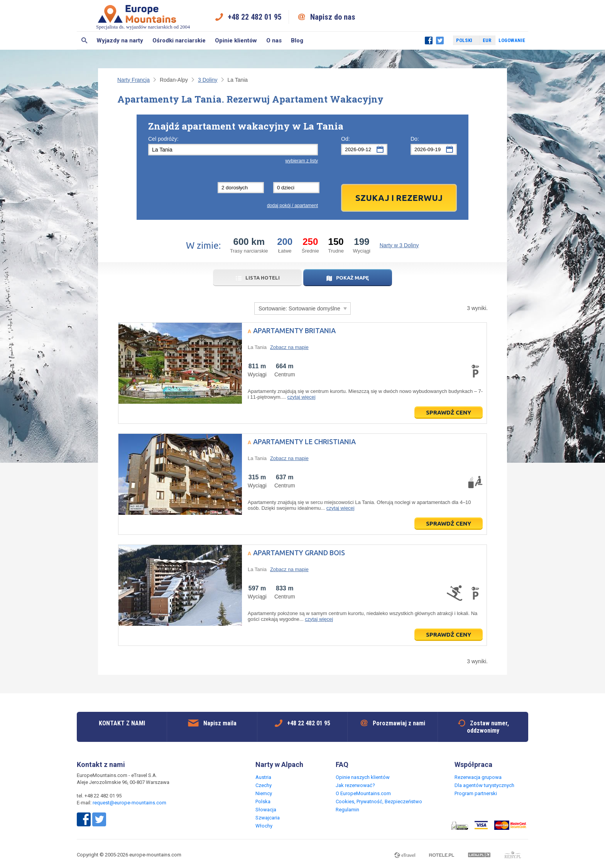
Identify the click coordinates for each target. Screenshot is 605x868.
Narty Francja (134, 80)
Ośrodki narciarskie (179, 40)
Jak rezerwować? (355, 785)
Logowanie (512, 40)
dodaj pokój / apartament (292, 206)
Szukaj (84, 40)
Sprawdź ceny (449, 412)
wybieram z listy (302, 161)
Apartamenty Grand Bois (299, 553)
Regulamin (347, 810)
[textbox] (233, 150)
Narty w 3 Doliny (399, 245)
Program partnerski (476, 793)
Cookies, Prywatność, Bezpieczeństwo (379, 801)
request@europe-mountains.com (129, 803)
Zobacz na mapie (289, 347)
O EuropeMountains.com (363, 793)
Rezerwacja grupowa (478, 777)
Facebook (429, 40)
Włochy (264, 826)
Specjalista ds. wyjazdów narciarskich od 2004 (143, 17)
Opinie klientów (236, 40)
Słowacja (266, 810)
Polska (263, 801)
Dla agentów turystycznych (484, 785)
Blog (297, 40)
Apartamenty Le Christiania (304, 442)
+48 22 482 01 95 (255, 17)
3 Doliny (208, 80)
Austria (263, 777)
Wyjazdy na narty (120, 40)
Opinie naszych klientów (363, 777)
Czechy (264, 785)
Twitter (440, 40)
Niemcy (264, 793)
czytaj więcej (302, 397)
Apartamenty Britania (294, 330)
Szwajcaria (268, 818)
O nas (274, 40)
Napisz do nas (333, 17)
